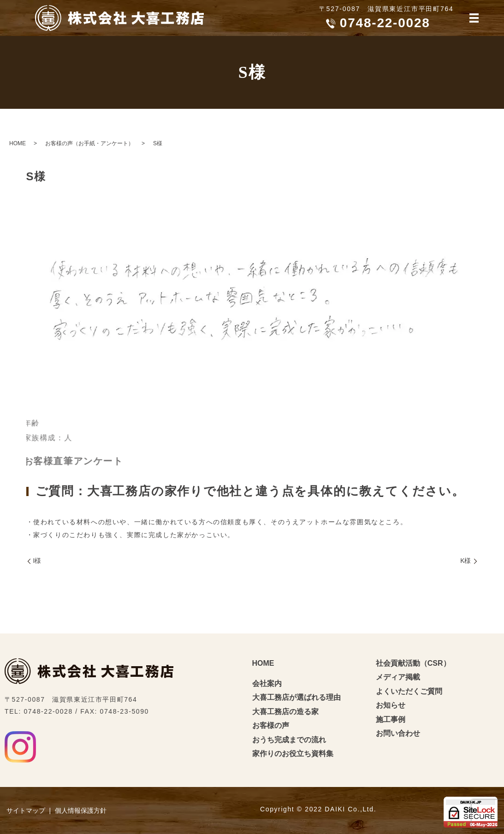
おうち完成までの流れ (289, 740)
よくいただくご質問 (409, 691)
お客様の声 (271, 725)
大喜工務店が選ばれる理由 (296, 697)
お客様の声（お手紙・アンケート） (89, 143)
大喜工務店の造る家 (285, 712)
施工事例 (391, 719)
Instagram (20, 747)
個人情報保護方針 (81, 810)
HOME (18, 143)
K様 (465, 561)
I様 (37, 561)
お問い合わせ (398, 733)
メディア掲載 (398, 677)
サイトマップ (26, 810)
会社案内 (267, 683)
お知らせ (391, 705)
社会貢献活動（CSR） (413, 663)
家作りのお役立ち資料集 (293, 754)
